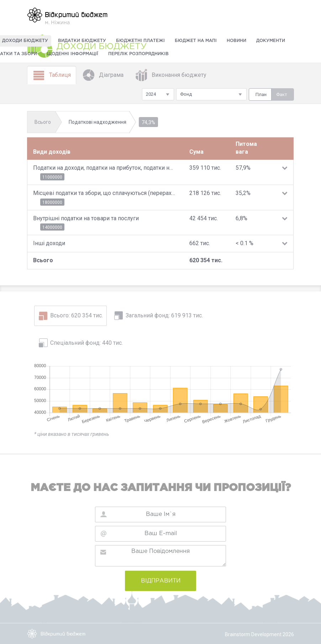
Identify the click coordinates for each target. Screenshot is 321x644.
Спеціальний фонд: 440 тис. (86, 343)
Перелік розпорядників (138, 54)
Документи (271, 41)
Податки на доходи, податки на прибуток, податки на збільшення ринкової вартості (104, 168)
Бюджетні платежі (140, 41)
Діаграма (103, 75)
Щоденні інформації (73, 54)
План (261, 94)
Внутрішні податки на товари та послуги (86, 218)
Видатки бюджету (82, 41)
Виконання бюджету (171, 75)
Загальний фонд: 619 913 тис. (164, 315)
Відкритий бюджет (56, 634)
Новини (236, 41)
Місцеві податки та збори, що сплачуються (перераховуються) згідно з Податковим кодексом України (104, 193)
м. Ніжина (67, 16)
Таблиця (52, 75)
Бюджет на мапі (196, 41)
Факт (282, 94)
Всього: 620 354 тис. (77, 315)
